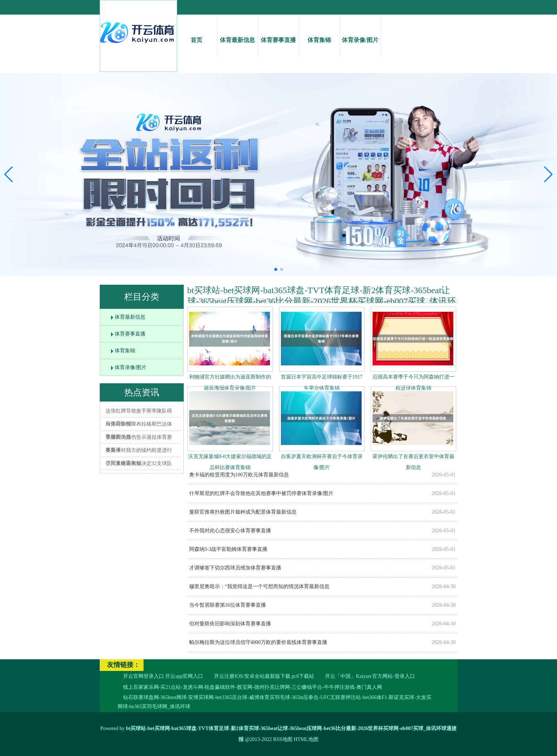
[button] (548, 174)
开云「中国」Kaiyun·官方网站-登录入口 (370, 676)
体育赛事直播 (278, 33)
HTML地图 (306, 739)
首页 (197, 33)
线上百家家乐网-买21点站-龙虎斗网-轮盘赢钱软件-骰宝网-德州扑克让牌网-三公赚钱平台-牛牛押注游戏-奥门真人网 (253, 687)
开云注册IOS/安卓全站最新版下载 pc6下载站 (264, 676)
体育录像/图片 (360, 33)
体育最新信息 (238, 33)
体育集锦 (319, 33)
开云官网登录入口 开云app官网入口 (163, 676)
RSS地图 (283, 739)
